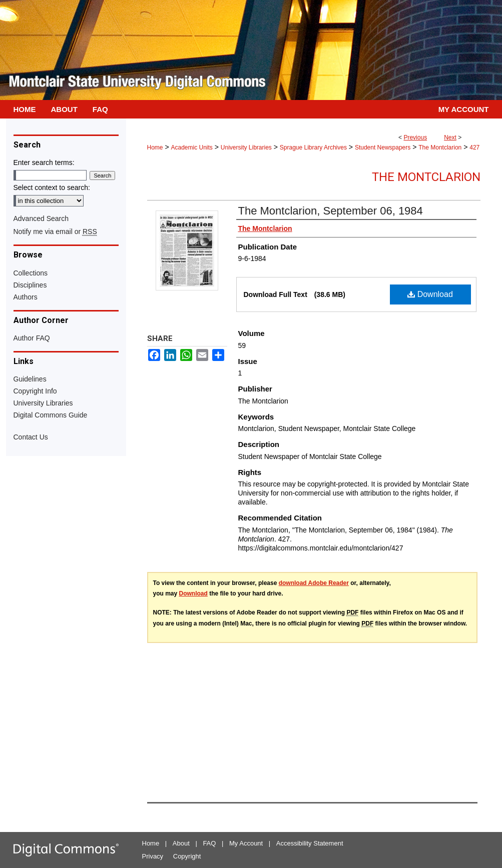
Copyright (187, 856)
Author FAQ (32, 338)
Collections (31, 273)
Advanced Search (41, 218)
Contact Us (31, 437)
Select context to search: (52, 187)
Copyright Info (35, 391)
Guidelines (30, 379)
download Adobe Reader (314, 583)
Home (155, 147)
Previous (415, 137)
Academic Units (191, 147)
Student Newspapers (383, 147)
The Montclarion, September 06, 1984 (331, 211)
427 (474, 147)
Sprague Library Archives (313, 147)
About (181, 843)
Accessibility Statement (310, 843)
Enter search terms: (44, 162)
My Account (246, 843)
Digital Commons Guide (51, 415)
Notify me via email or (55, 231)
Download (430, 294)
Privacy (153, 856)
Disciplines (30, 285)
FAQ (209, 843)
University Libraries (246, 147)
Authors (26, 297)
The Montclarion (440, 147)
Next (450, 137)
